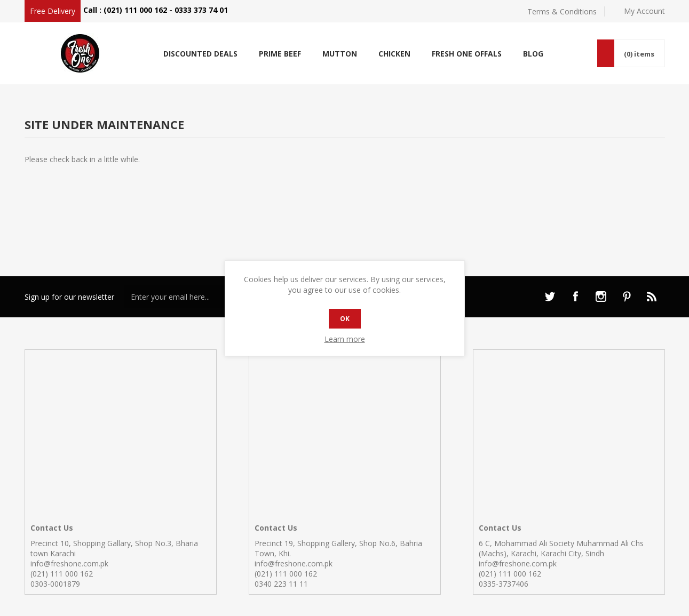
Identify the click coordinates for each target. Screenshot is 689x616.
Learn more (345, 339)
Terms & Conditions (562, 11)
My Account (644, 11)
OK (345, 319)
